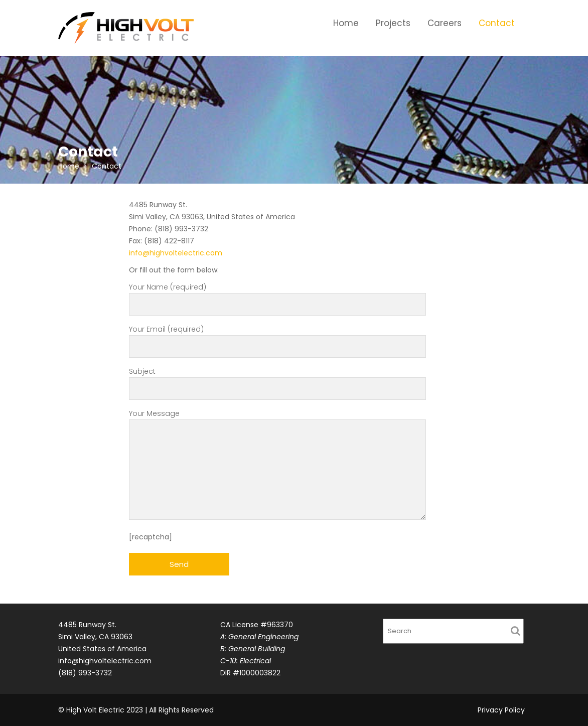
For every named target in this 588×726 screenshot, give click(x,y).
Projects (393, 23)
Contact (497, 23)
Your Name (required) (277, 296)
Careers (445, 23)
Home (346, 23)
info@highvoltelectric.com (176, 253)
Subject (277, 380)
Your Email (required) (277, 338)
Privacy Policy (501, 710)
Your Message (277, 465)
